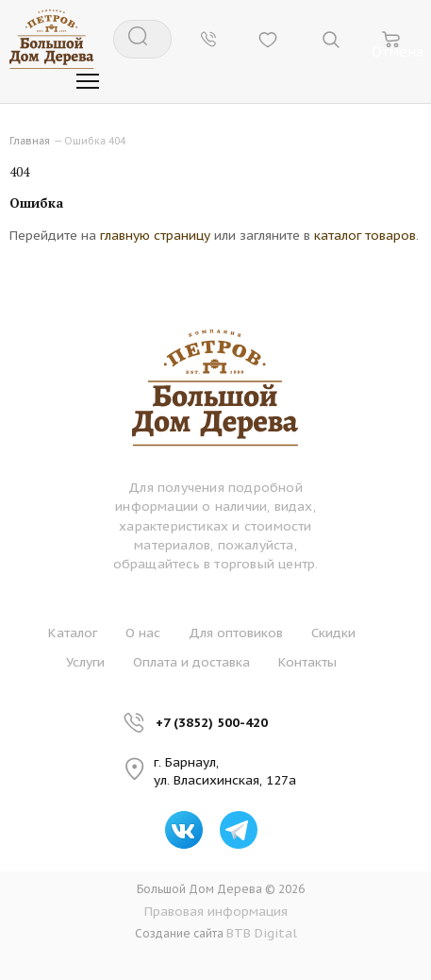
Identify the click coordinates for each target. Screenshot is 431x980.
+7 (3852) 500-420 (212, 722)
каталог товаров (365, 235)
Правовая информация (216, 911)
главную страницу (155, 235)
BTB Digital (262, 933)
